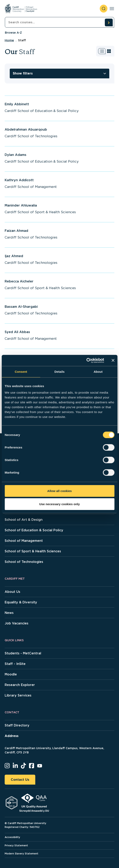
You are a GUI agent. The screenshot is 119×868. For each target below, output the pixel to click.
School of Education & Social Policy (34, 530)
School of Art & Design (24, 520)
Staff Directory (17, 725)
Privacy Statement (16, 845)
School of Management (24, 541)
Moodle (11, 674)
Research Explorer (20, 685)
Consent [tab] (21, 372)
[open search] (104, 9)
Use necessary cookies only (59, 504)
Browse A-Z (13, 33)
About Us (12, 592)
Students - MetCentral (23, 653)
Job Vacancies (17, 623)
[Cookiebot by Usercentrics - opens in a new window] (86, 360)
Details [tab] (60, 372)
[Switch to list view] (102, 51)
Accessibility (12, 837)
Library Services (18, 695)
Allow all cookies (59, 491)
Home (9, 40)
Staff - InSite (15, 664)
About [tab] (98, 372)
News (9, 613)
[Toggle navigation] (112, 9)
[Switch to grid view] (109, 51)
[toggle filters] (59, 73)
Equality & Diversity (21, 602)
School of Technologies (24, 562)
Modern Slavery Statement (21, 854)
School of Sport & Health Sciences (33, 551)
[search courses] (109, 22)
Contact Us (20, 780)
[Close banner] (113, 360)
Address (12, 736)
